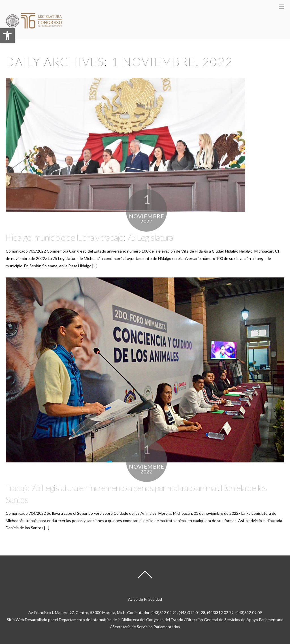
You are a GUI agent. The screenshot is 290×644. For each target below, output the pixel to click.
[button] (7, 36)
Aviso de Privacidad (145, 599)
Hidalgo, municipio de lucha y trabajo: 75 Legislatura (89, 237)
